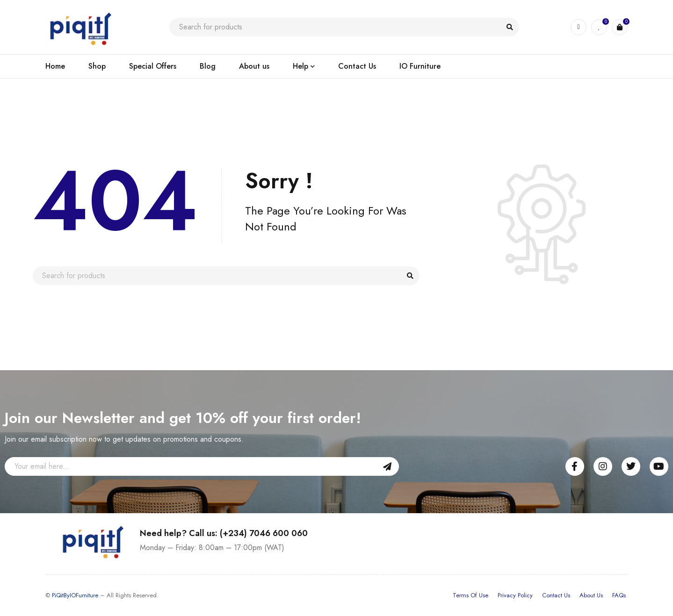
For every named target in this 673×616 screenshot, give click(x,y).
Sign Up (387, 466)
